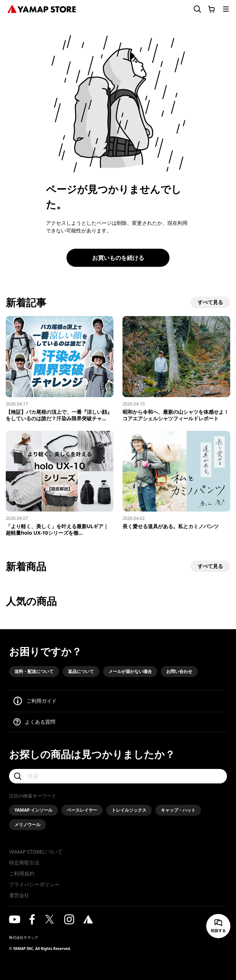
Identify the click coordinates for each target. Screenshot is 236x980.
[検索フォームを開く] (193, 9)
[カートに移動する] (211, 9)
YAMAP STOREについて (36, 852)
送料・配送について (34, 671)
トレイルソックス (129, 810)
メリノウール (27, 825)
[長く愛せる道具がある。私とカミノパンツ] (176, 480)
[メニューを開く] (226, 9)
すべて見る (210, 302)
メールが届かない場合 (130, 671)
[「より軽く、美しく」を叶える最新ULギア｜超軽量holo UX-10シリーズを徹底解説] (60, 484)
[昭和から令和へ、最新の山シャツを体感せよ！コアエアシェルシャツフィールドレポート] (176, 369)
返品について (81, 671)
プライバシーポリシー (34, 884)
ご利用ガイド (42, 701)
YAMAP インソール (33, 810)
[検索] (118, 776)
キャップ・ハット (178, 810)
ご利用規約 (22, 873)
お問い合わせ (179, 671)
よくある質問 (40, 722)
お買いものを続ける (118, 258)
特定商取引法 (24, 863)
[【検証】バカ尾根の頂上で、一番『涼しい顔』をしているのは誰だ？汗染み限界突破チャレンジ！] (60, 369)
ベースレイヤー (82, 810)
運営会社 (19, 895)
